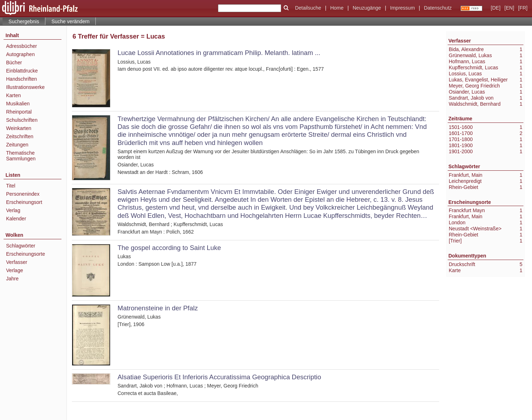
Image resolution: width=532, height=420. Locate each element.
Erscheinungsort (24, 202)
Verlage (14, 270)
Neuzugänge (367, 8)
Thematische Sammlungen (21, 156)
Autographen (20, 54)
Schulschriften (22, 120)
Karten (13, 95)
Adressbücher (21, 46)
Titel (11, 186)
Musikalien (18, 104)
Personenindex (23, 194)
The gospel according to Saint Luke (169, 248)
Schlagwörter (21, 246)
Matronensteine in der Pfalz (158, 308)
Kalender (16, 219)
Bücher (14, 62)
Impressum (402, 8)
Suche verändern (71, 21)
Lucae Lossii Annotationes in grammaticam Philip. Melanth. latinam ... (219, 53)
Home (337, 8)
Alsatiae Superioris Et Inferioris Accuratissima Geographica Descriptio (219, 377)
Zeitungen (17, 145)
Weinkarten (19, 128)
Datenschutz (438, 8)
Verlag (13, 210)
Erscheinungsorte (26, 254)
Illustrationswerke (25, 87)
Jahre (12, 279)
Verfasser (17, 262)
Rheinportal (19, 112)
